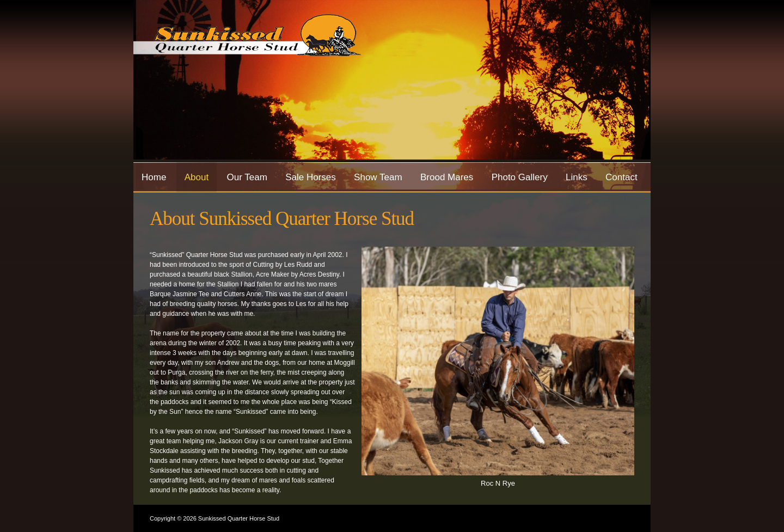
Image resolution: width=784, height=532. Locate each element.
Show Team (378, 177)
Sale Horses (311, 177)
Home (154, 177)
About (197, 177)
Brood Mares (447, 177)
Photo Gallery (520, 177)
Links (577, 177)
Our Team (247, 177)
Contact (621, 177)
